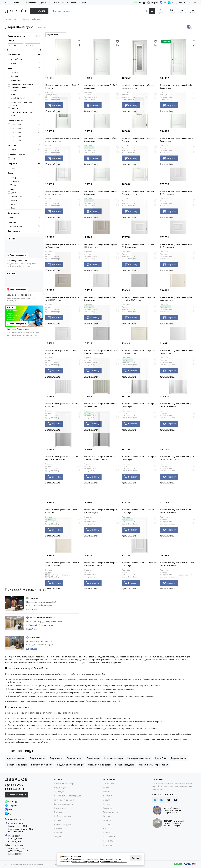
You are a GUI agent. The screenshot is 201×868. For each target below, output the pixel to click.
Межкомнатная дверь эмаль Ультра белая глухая (138, 405)
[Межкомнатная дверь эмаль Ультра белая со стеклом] (178, 376)
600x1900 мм (25, 125)
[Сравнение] (172, 11)
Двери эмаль (56, 758)
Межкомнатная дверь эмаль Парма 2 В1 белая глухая (139, 246)
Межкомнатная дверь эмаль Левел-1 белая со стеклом (62, 193)
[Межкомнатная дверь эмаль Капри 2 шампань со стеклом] (101, 535)
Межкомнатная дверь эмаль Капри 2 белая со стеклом (177, 511)
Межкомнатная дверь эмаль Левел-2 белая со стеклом (139, 193)
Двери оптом (60, 808)
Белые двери (93, 758)
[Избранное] (182, 11)
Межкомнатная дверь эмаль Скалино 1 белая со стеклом (178, 564)
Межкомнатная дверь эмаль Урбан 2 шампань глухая (138, 352)
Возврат (107, 816)
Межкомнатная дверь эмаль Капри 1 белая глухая (62, 511)
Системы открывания (64, 800)
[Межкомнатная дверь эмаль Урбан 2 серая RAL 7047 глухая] (101, 323)
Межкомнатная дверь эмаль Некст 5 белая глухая (62, 405)
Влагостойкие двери (42, 765)
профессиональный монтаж (27, 742)
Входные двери (61, 787)
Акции (8, 3)
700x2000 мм (25, 132)
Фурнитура (59, 792)
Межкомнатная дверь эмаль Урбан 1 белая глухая (100, 299)
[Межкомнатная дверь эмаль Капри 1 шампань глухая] (101, 482)
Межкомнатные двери (64, 783)
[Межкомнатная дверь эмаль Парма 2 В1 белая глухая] (140, 216)
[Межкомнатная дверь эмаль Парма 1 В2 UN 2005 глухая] (101, 216)
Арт (25, 189)
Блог (105, 828)
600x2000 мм (25, 128)
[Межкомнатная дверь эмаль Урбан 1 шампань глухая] (178, 270)
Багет (25, 193)
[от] (17, 46)
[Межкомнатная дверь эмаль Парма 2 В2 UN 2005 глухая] (63, 270)
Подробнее (31, 609)
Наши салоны (58, 3)
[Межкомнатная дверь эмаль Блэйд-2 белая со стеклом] (63, 110)
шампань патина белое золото (25, 114)
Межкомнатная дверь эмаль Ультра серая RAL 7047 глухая (62, 458)
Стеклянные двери (113, 758)
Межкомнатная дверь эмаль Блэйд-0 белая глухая (62, 87)
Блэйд (25, 208)
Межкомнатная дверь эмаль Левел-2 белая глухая (100, 193)
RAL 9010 (25, 72)
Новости (107, 833)
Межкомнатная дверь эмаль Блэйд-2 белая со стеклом (62, 140)
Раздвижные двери (125, 765)
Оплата (106, 800)
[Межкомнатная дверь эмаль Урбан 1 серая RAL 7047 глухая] (140, 270)
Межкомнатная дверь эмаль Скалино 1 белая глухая (140, 564)
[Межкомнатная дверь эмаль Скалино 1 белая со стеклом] (178, 535)
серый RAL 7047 (25, 98)
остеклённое (25, 59)
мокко (25, 94)
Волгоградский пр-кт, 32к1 (21, 829)
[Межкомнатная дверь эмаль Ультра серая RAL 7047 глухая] (63, 429)
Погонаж (58, 812)
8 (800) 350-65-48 (14, 789)
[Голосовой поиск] (146, 11)
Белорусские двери (17, 765)
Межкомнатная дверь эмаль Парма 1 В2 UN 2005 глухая (100, 246)
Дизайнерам (46, 3)
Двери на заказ (178, 758)
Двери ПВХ (160, 758)
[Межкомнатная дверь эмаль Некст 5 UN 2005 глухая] (101, 376)
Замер (106, 787)
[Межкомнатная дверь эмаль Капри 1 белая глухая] (63, 482)
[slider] (8, 50)
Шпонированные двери (139, 758)
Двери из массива (16, 758)
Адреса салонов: (16, 823)
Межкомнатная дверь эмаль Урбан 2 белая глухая (62, 352)
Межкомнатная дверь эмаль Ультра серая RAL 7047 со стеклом (100, 458)
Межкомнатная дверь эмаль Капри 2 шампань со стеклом (100, 564)
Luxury (25, 177)
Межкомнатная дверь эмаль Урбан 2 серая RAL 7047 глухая (100, 352)
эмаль (25, 149)
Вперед (66, 575)
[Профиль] (161, 11)
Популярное (60, 828)
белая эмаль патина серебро (25, 89)
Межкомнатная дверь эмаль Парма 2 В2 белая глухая (177, 246)
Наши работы (72, 3)
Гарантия (107, 820)
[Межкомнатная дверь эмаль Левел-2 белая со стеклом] (140, 164)
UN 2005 (25, 76)
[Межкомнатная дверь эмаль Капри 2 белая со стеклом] (178, 482)
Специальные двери (63, 804)
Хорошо (136, 858)
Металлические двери (99, 765)
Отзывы (107, 824)
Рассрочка (108, 808)
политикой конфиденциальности (86, 862)
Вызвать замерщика (17, 795)
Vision (25, 185)
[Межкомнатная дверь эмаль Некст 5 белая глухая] (63, 376)
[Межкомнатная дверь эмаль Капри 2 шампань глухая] (63, 535)
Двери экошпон (37, 758)
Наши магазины (110, 837)
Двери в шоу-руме (62, 824)
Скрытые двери (74, 758)
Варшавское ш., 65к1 (18, 826)
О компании (109, 783)
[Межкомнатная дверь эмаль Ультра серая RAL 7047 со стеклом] (101, 429)
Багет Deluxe (25, 197)
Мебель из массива (63, 816)
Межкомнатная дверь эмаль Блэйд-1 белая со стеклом (139, 87)
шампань (25, 109)
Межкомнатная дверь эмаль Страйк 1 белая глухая (177, 352)
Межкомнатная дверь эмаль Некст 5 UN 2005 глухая (100, 405)
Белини (25, 200)
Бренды (26, 19)
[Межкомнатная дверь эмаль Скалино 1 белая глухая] (140, 535)
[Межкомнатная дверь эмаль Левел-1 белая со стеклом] (63, 164)
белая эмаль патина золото (25, 84)
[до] (34, 46)
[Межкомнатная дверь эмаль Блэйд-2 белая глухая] (178, 57)
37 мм (25, 159)
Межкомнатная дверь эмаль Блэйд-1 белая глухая (100, 87)
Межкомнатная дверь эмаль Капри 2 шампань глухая (62, 564)
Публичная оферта (42, 864)
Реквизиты (108, 841)
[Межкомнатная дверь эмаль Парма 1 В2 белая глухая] (63, 216)
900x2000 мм (25, 140)
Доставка (107, 796)
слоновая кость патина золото (25, 103)
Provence (25, 181)
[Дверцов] (16, 11)
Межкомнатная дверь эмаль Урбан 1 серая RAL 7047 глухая (138, 299)
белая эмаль (25, 80)
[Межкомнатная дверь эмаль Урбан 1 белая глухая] (101, 270)
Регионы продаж (111, 812)
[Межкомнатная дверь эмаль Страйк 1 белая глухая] (178, 323)
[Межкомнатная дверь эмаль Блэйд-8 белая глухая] (101, 110)
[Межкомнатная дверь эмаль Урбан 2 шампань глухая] (140, 323)
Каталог (17, 19)
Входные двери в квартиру (70, 765)
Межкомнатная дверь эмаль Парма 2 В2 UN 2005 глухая (62, 299)
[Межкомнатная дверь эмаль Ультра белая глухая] (140, 376)
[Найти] (152, 11)
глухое (25, 63)
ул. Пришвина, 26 (16, 832)
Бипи (25, 204)
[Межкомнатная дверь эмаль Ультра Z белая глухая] (140, 429)
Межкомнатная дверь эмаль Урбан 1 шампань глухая (177, 299)
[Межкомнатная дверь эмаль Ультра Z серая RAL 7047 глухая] (178, 429)
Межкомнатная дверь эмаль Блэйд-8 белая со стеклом (139, 140)
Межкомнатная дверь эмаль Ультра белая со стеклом (176, 405)
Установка (108, 792)
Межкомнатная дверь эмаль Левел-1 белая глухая (177, 140)
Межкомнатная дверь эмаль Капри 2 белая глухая (139, 511)
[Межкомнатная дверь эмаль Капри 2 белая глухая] (140, 482)
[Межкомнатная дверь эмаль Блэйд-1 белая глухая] (101, 57)
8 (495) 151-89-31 (183, 3)
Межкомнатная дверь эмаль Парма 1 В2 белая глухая (62, 246)
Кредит (107, 804)
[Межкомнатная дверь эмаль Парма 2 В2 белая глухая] (178, 216)
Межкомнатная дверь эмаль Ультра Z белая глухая (139, 458)
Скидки (57, 837)
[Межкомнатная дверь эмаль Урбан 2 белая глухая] (63, 323)
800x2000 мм (25, 136)
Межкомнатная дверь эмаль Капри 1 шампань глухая (100, 511)
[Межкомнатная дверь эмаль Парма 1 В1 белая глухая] (178, 164)
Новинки (58, 833)
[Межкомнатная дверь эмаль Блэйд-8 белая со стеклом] (140, 110)
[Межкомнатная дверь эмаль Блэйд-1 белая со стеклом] (140, 57)
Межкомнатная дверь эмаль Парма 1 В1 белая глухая (177, 193)
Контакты (83, 3)
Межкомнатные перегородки (153, 765)
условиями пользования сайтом (114, 862)
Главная (8, 19)
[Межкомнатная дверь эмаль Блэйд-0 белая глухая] (63, 57)
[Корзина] (193, 11)
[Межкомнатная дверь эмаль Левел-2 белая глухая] (101, 164)
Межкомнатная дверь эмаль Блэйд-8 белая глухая (100, 140)
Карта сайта (28, 864)
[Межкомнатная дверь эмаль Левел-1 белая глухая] (178, 110)
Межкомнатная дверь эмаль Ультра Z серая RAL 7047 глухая (177, 458)
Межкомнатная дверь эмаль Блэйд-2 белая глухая (177, 87)
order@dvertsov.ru (16, 819)
